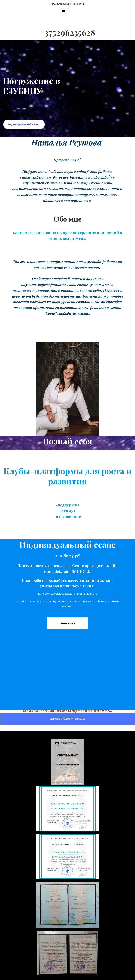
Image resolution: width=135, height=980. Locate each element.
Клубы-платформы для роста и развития (68, 476)
